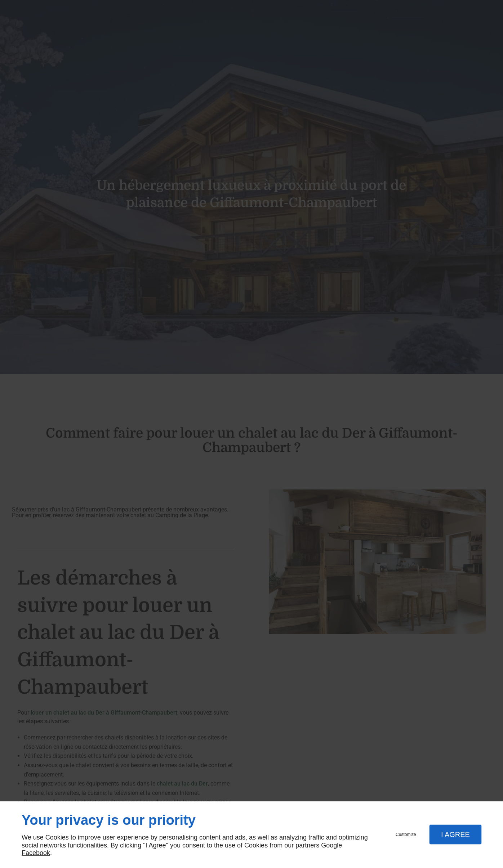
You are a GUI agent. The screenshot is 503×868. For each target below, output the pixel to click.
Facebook (36, 853)
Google (331, 845)
